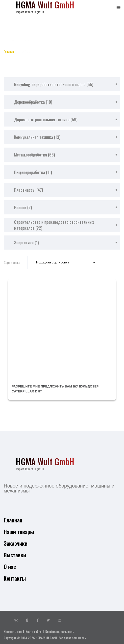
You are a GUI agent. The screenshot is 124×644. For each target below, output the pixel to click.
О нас (10, 567)
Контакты (15, 578)
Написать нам (13, 631)
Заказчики (16, 543)
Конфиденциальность (60, 631)
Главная (9, 52)
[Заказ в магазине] (62, 262)
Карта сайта (33, 631)
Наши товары (19, 532)
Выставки (15, 555)
